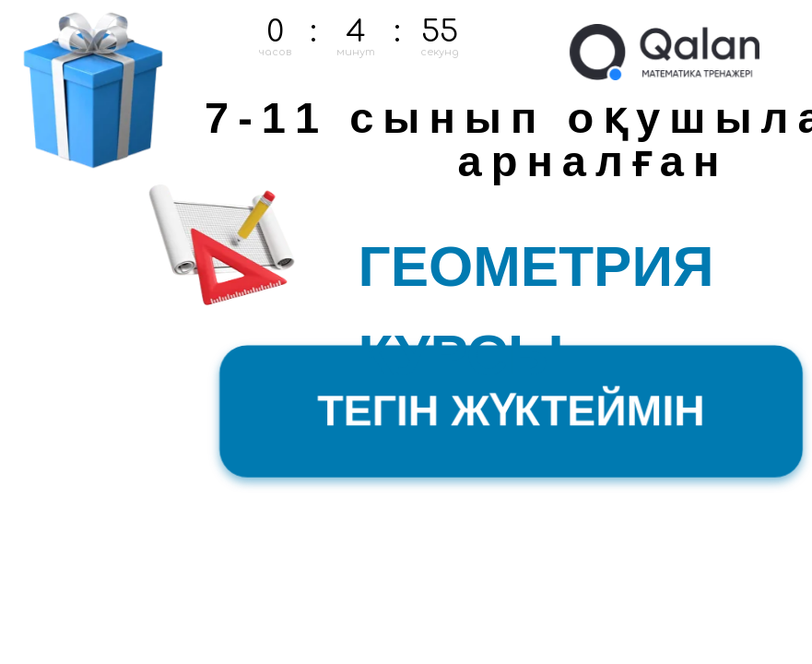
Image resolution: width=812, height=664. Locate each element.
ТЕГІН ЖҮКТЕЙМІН (511, 410)
